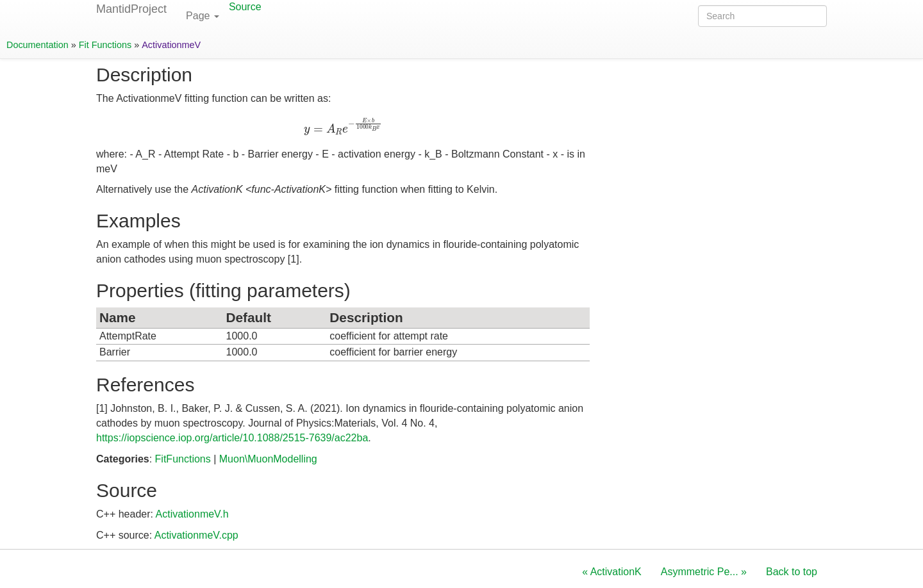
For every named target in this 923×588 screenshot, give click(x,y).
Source (245, 7)
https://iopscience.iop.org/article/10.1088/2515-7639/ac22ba (232, 438)
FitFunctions (183, 459)
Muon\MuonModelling (268, 459)
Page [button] (203, 16)
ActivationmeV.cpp (196, 535)
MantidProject (131, 9)
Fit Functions (105, 45)
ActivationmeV (171, 45)
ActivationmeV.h (192, 514)
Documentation (37, 45)
